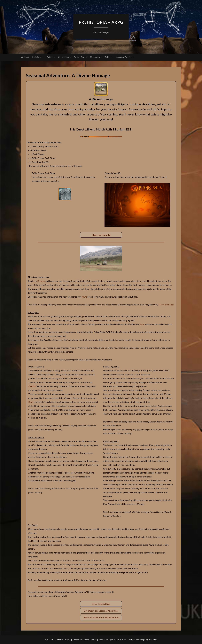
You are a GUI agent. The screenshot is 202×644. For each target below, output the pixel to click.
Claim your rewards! (101, 235)
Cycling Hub (63, 57)
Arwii (84, 297)
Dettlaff (32, 386)
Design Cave (79, 57)
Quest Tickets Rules (101, 604)
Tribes (108, 57)
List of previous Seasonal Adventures (101, 611)
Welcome (25, 57)
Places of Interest (166, 305)
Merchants (95, 57)
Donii (31, 402)
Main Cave (37, 57)
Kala (142, 324)
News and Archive (124, 57)
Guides (50, 57)
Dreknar (41, 281)
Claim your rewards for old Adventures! (101, 617)
